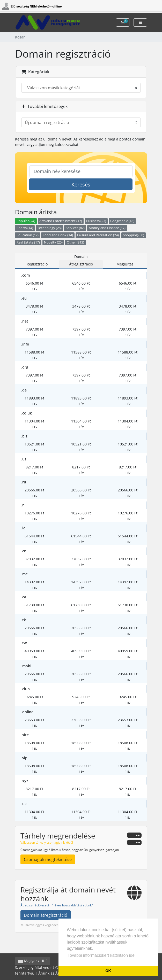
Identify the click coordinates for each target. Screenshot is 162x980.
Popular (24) (26, 221)
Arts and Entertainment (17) (61, 221)
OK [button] (108, 971)
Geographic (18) (122, 221)
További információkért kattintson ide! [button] (102, 955)
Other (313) (75, 242)
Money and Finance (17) (107, 228)
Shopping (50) (134, 235)
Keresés (81, 185)
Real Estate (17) (28, 242)
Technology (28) (49, 228)
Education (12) (28, 235)
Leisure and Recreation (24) (98, 235)
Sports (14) (25, 228)
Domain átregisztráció (46, 915)
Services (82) (75, 228)
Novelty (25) (53, 242)
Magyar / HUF (33, 961)
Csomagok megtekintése (48, 859)
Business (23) (96, 221)
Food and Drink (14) (58, 235)
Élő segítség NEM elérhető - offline (36, 6)
